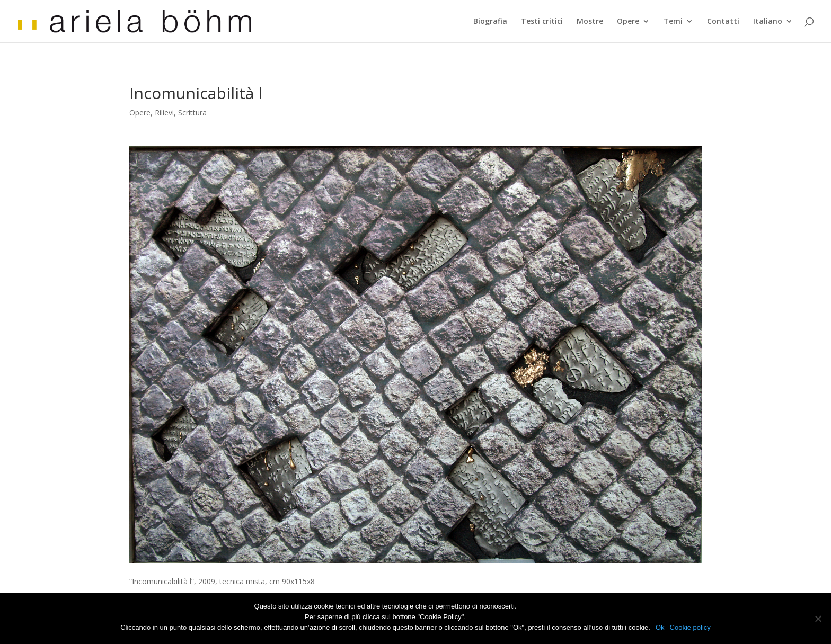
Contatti (723, 22)
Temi (673, 22)
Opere (628, 22)
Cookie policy (690, 627)
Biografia (490, 22)
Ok (660, 627)
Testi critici (542, 22)
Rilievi (164, 113)
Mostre (590, 22)
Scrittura (192, 113)
